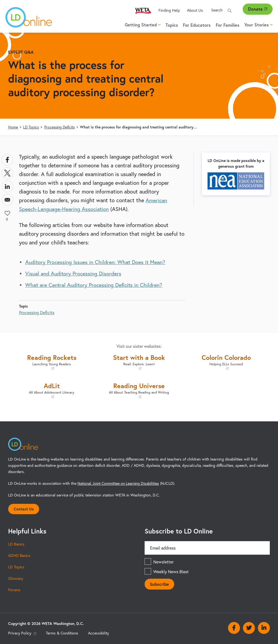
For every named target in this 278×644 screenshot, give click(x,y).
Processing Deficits (60, 127)
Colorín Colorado (226, 362)
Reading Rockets (52, 362)
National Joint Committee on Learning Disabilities (119, 483)
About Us (195, 10)
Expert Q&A (21, 52)
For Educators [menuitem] (197, 25)
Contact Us (24, 509)
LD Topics (31, 127)
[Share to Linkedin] (7, 186)
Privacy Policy (22, 633)
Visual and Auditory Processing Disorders (74, 273)
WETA (143, 10)
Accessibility (99, 633)
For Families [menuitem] (228, 25)
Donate (258, 9)
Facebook (234, 628)
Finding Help (169, 10)
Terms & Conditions (63, 633)
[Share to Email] (7, 200)
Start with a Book (139, 362)
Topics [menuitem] (172, 25)
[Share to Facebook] (7, 160)
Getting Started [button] (143, 25)
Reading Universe (139, 390)
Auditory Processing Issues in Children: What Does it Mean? (96, 262)
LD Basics (16, 544)
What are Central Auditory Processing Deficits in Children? (95, 285)
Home (13, 127)
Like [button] (7, 213)
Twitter (249, 628)
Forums (15, 590)
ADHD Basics (19, 555)
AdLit (52, 390)
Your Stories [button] (258, 25)
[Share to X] (7, 173)
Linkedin (264, 628)
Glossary (16, 578)
